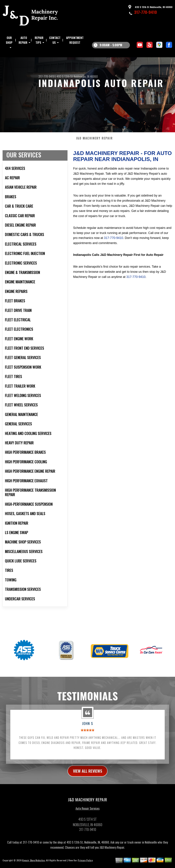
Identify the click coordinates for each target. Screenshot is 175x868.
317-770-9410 (146, 12)
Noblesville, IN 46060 (86, 76)
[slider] (87, 734)
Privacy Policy (85, 864)
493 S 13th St (65, 76)
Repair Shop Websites (33, 864)
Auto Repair (23, 40)
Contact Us (55, 40)
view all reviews (88, 774)
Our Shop (9, 40)
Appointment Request (75, 40)
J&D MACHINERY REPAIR (94, 142)
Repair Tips (39, 40)
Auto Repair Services (87, 812)
